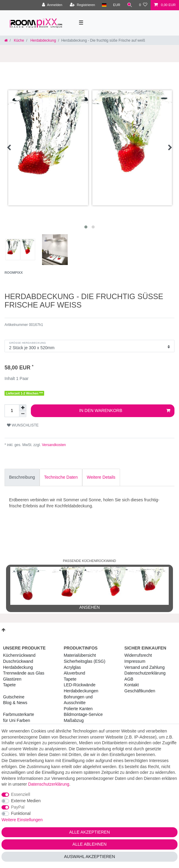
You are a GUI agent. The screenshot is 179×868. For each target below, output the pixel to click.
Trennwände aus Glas (24, 673)
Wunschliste (23, 425)
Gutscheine (14, 697)
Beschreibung (22, 477)
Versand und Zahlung (144, 667)
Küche (18, 40)
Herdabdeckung (43, 40)
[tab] (22, 477)
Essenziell (21, 794)
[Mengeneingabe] (12, 411)
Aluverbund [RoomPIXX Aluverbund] (75, 673)
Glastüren (12, 679)
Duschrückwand (18, 661)
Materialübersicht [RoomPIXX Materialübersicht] (80, 655)
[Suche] (130, 5)
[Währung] (117, 5)
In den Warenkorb (125, 411)
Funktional (21, 813)
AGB (129, 679)
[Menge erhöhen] (23, 408)
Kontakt (131, 685)
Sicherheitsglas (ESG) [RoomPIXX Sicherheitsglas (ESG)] (85, 661)
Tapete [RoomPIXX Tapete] (70, 679)
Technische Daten (61, 477)
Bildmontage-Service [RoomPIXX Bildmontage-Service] (83, 714)
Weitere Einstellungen (22, 820)
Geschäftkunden (140, 691)
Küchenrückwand (19, 655)
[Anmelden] (52, 5)
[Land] (104, 5)
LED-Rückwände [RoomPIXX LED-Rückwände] (80, 685)
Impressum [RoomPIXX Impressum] (135, 661)
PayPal (18, 807)
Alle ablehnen (90, 844)
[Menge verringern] (23, 414)
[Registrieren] (82, 5)
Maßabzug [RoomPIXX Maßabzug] (74, 720)
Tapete (9, 685)
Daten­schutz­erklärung (145, 673)
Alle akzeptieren (90, 832)
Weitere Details (101, 477)
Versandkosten (53, 445)
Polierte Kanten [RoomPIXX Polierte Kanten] (78, 709)
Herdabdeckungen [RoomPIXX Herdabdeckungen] (81, 691)
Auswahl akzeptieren (90, 857)
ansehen (89, 588)
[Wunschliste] (143, 5)
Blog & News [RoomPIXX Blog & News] (15, 703)
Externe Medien (26, 801)
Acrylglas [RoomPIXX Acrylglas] (72, 667)
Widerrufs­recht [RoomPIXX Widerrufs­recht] (138, 655)
